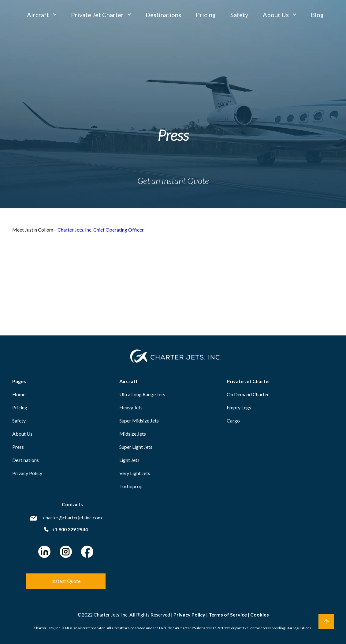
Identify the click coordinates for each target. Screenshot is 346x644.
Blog (317, 15)
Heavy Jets (131, 407)
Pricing (206, 15)
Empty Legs (239, 407)
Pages (19, 381)
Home (19, 394)
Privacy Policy (27, 473)
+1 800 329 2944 (66, 529)
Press (18, 447)
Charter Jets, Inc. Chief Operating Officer (101, 230)
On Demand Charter (248, 394)
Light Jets (129, 460)
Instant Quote (66, 581)
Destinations (163, 15)
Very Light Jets (135, 473)
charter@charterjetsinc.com (73, 517)
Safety (239, 15)
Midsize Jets (133, 434)
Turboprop (131, 486)
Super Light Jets (136, 447)
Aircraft (38, 15)
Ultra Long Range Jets (142, 394)
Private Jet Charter (97, 15)
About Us (276, 15)
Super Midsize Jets (139, 421)
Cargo (233, 421)
